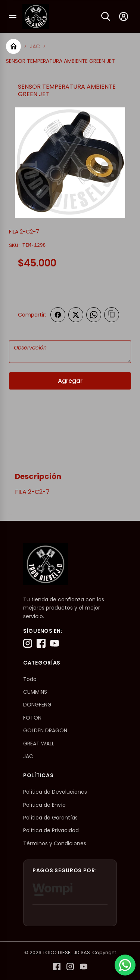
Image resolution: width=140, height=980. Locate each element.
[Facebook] (41, 643)
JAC (35, 46)
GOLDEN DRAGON (45, 730)
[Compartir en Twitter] (76, 315)
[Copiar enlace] (112, 315)
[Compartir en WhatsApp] (94, 315)
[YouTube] (55, 643)
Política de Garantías (50, 818)
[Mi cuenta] (124, 16)
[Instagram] (28, 643)
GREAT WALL (39, 744)
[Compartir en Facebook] (58, 315)
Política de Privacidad (51, 830)
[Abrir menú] (13, 16)
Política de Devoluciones (55, 792)
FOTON (32, 718)
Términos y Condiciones (55, 843)
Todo (30, 679)
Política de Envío (44, 805)
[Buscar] (106, 16)
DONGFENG (37, 705)
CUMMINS (35, 692)
